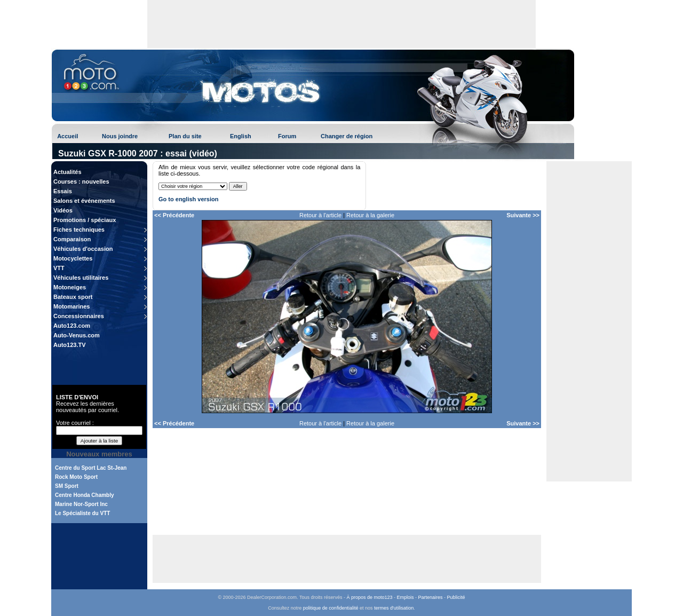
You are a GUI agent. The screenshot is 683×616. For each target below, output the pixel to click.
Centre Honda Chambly (85, 495)
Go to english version (188, 199)
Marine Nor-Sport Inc (81, 504)
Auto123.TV (70, 345)
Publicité (456, 597)
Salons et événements (84, 201)
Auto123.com (72, 326)
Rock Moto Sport (76, 477)
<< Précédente (174, 215)
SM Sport (67, 486)
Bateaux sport (73, 297)
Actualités (67, 172)
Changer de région (347, 136)
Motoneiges (70, 287)
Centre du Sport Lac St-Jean (91, 468)
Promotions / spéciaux (85, 220)
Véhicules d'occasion (83, 249)
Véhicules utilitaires (81, 278)
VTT (59, 268)
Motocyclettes (73, 258)
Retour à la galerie (370, 215)
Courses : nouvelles (81, 181)
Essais (63, 191)
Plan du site (185, 136)
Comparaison (72, 239)
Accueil (67, 136)
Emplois (406, 597)
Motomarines (72, 306)
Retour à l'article (320, 215)
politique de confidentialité (331, 608)
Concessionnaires (79, 316)
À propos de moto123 (369, 597)
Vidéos (63, 210)
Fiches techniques (79, 230)
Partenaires (431, 597)
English (241, 136)
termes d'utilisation (394, 608)
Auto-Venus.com (77, 335)
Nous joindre (120, 136)
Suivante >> (523, 215)
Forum (287, 136)
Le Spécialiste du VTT (82, 513)
